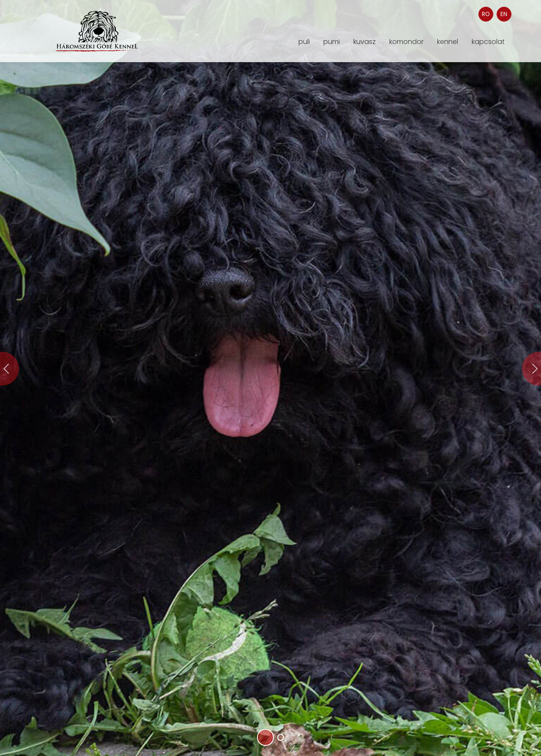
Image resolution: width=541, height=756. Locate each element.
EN (504, 14)
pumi (332, 42)
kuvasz (365, 42)
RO (486, 14)
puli (304, 42)
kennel (448, 42)
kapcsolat (488, 42)
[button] (265, 737)
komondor (406, 42)
